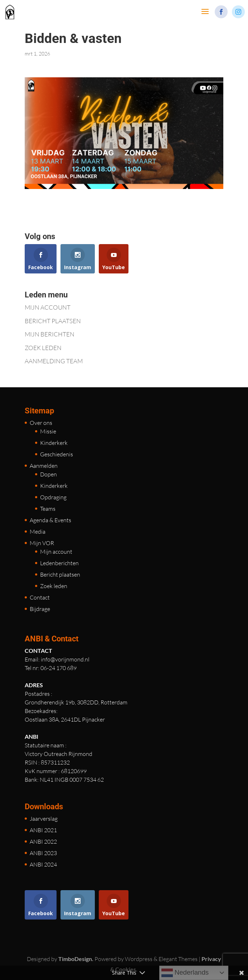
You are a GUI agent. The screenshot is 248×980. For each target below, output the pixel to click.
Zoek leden (54, 586)
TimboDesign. (76, 959)
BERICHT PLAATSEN (53, 321)
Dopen (48, 474)
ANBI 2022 (43, 841)
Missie (48, 431)
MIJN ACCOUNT (48, 307)
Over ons (41, 423)
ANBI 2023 (43, 853)
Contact (40, 597)
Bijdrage (40, 609)
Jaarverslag (44, 819)
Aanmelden (44, 466)
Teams (48, 509)
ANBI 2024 (43, 864)
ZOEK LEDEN (43, 348)
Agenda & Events (50, 520)
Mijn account (56, 552)
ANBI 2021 (43, 830)
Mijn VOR (42, 543)
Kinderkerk (54, 443)
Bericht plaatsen (60, 574)
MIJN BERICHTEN (50, 334)
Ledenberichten (59, 563)
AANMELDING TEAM (54, 361)
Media (38, 532)
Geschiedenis (57, 454)
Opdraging (53, 497)
